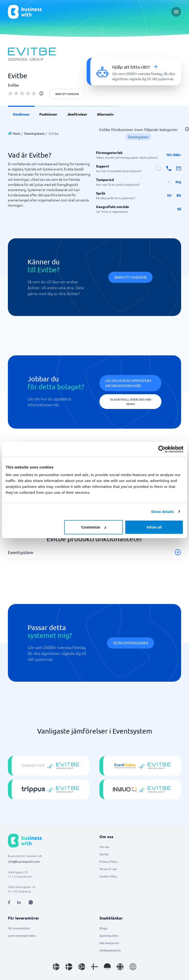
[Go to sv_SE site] (56, 967)
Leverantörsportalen (22, 935)
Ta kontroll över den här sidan (131, 402)
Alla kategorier (109, 943)
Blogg (103, 928)
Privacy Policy (109, 861)
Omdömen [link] (21, 114)
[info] (41, 93)
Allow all (154, 527)
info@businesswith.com (24, 861)
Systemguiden (109, 935)
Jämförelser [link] (77, 114)
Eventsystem (34, 133)
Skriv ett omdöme (67, 94)
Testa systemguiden (131, 643)
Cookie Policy (108, 876)
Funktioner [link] (48, 114)
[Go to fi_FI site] (94, 967)
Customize (94, 527)
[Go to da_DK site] (69, 967)
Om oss (104, 847)
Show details (163, 511)
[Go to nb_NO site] (82, 967)
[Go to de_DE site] (107, 967)
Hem (16, 133)
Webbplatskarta (110, 950)
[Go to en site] (133, 967)
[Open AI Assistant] (31, 902)
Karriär (104, 854)
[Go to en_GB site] (120, 967)
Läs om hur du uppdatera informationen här (128, 383)
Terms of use (108, 869)
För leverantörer (19, 928)
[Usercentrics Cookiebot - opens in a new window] (162, 449)
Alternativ (105, 114)
